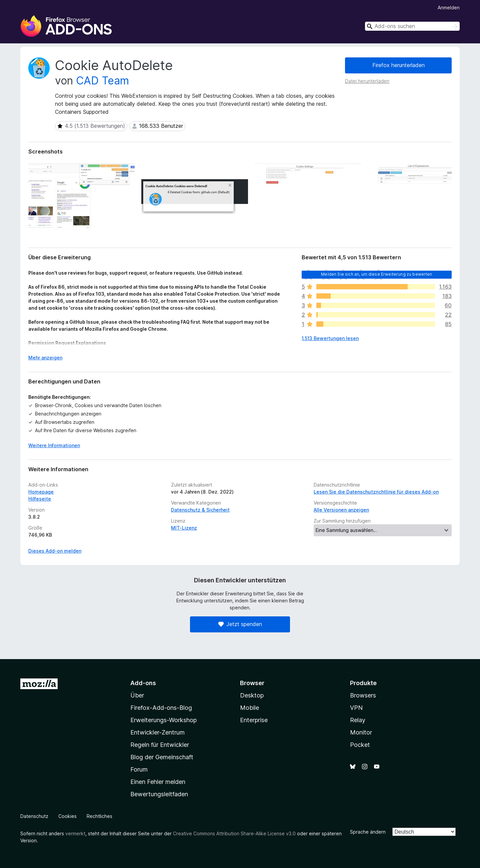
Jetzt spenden (240, 624)
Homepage (41, 492)
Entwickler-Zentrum (157, 732)
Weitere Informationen (54, 445)
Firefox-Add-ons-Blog (161, 708)
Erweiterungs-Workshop (163, 720)
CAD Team (102, 81)
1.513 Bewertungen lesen (330, 338)
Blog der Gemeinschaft (162, 757)
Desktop (252, 695)
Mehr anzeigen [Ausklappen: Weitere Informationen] (45, 358)
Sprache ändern (368, 832)
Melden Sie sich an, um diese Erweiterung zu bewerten (376, 274)
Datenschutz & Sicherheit (200, 510)
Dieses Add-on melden (55, 551)
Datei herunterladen (367, 81)
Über (137, 695)
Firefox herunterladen (398, 65)
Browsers (363, 695)
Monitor (361, 732)
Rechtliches (99, 816)
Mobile (249, 708)
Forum (139, 769)
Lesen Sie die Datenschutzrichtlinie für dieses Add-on (376, 492)
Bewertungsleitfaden (159, 794)
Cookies (67, 816)
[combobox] (412, 26)
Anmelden (449, 8)
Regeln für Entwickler (160, 745)
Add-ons (143, 683)
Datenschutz (34, 816)
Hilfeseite (40, 499)
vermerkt (75, 833)
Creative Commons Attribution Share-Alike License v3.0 (234, 833)
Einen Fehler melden (158, 782)
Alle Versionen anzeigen (341, 510)
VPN (356, 708)
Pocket (360, 745)
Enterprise (254, 720)
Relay (358, 720)
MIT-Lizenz (184, 528)
